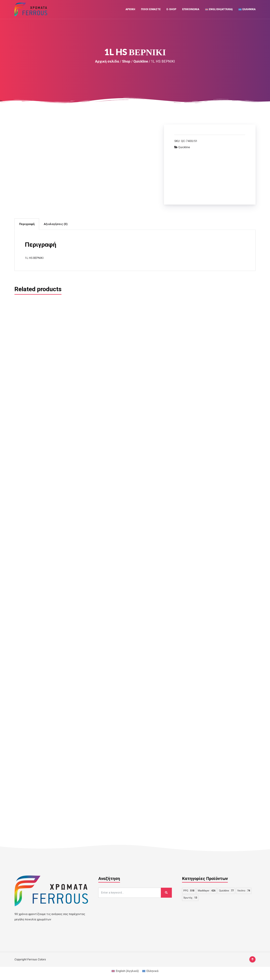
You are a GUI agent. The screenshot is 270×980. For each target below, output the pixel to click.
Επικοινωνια (191, 9)
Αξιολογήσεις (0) (56, 224)
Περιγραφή (27, 224)
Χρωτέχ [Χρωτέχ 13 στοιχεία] (190, 898)
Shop (126, 61)
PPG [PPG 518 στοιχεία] (189, 891)
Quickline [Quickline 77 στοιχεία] (226, 891)
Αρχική (130, 9)
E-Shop (171, 9)
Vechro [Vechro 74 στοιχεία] (244, 891)
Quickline (141, 61)
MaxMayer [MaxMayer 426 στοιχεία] (207, 891)
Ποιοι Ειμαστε (151, 9)
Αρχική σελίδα (107, 61)
